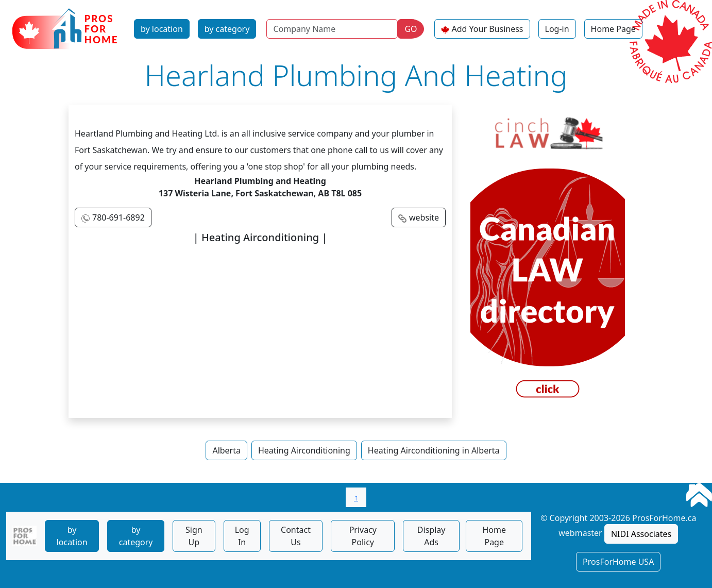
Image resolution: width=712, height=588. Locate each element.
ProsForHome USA (618, 562)
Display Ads (431, 536)
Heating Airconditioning (304, 450)
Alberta (226, 450)
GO (411, 29)
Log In (242, 536)
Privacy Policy (363, 536)
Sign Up (194, 536)
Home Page (613, 29)
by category (227, 29)
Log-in (557, 29)
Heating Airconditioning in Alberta (434, 450)
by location (162, 29)
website (424, 217)
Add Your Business (488, 29)
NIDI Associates (641, 534)
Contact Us (296, 536)
